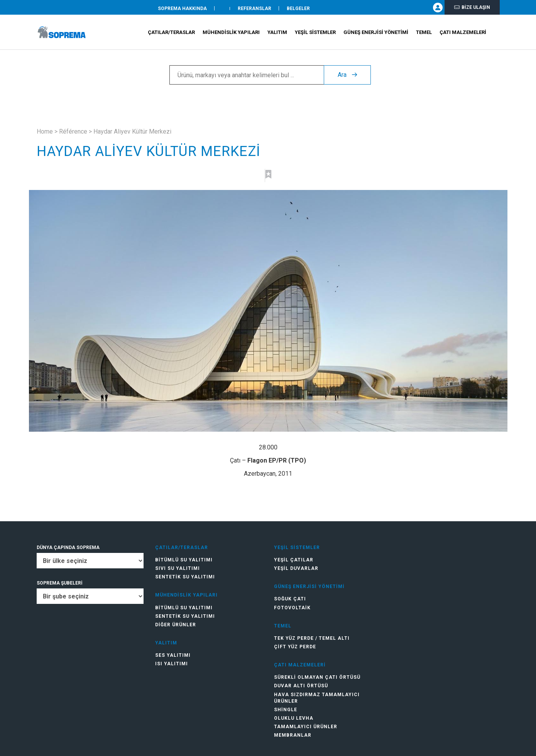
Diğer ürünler (176, 625)
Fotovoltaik (292, 608)
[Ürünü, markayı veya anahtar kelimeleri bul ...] (247, 78)
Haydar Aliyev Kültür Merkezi (132, 131)
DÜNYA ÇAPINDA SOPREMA (68, 548)
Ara (347, 77)
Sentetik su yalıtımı (185, 577)
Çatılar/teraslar (171, 35)
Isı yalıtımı (172, 664)
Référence (73, 131)
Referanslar (254, 9)
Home (45, 131)
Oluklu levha (294, 718)
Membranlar (293, 735)
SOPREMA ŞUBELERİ (60, 583)
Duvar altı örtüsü (301, 686)
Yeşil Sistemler (315, 35)
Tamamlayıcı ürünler (306, 727)
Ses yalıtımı (173, 655)
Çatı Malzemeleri (463, 35)
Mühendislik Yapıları (231, 35)
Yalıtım (277, 35)
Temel (424, 35)
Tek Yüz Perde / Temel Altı (312, 638)
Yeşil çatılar (294, 560)
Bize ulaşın (472, 9)
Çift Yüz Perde (295, 647)
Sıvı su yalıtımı (178, 568)
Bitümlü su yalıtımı (184, 560)
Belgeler (298, 9)
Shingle (286, 710)
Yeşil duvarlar (296, 568)
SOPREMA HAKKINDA (182, 9)
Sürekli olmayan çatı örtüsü (317, 677)
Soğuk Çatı (290, 599)
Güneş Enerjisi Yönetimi (376, 35)
